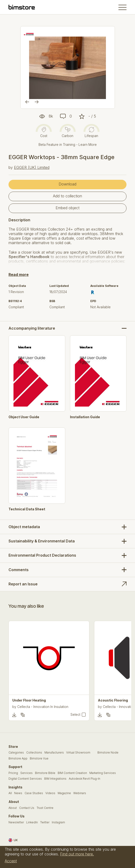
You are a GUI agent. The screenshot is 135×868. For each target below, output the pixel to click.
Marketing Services (103, 773)
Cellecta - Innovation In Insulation (43, 707)
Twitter (45, 822)
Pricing (13, 773)
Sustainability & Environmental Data (42, 541)
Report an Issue (23, 584)
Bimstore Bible (45, 773)
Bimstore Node (108, 753)
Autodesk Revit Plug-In (85, 779)
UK (13, 840)
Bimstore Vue (39, 759)
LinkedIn (32, 822)
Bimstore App (18, 759)
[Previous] (27, 102)
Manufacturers (54, 753)
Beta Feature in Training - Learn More (68, 145)
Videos (50, 793)
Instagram (58, 822)
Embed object (67, 208)
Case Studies (34, 793)
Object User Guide (24, 417)
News (18, 793)
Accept (11, 861)
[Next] (37, 102)
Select (75, 715)
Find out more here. (77, 854)
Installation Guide (85, 417)
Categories (16, 753)
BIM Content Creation (72, 773)
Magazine (64, 793)
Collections (34, 753)
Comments (19, 570)
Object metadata (24, 527)
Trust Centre (45, 808)
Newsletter (16, 822)
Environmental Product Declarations (42, 555)
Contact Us (27, 808)
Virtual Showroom (78, 753)
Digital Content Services (25, 779)
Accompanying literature (32, 328)
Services (26, 773)
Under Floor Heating (29, 700)
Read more (19, 275)
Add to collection (67, 196)
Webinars (80, 793)
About (13, 808)
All (10, 793)
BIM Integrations (55, 779)
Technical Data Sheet (27, 509)
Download (67, 184)
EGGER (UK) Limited (32, 167)
